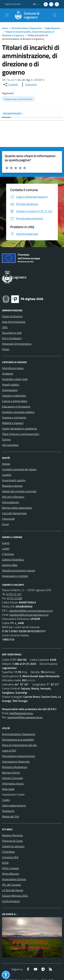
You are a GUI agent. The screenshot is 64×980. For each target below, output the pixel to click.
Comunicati (8, 519)
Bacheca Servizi (11, 772)
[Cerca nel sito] (55, 15)
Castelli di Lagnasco (13, 846)
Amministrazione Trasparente (26, 28)
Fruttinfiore (8, 852)
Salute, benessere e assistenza (19, 428)
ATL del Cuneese (11, 885)
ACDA (5, 863)
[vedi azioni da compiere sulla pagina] (28, 85)
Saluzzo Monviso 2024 (15, 896)
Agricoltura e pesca (13, 368)
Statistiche (8, 811)
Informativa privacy (13, 783)
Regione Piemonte (12, 835)
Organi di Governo (12, 316)
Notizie (6, 464)
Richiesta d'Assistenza (15, 767)
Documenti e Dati (12, 333)
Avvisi (5, 524)
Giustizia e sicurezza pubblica (18, 412)
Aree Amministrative (14, 322)
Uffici (5, 327)
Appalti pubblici (11, 385)
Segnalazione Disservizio (16, 761)
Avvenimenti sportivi (14, 480)
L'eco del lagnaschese (14, 513)
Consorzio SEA (10, 857)
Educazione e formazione (16, 406)
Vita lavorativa (10, 445)
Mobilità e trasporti (13, 423)
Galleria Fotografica (13, 559)
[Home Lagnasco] (30, 15)
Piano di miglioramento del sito (19, 745)
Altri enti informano (13, 497)
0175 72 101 (14, 594)
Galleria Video (10, 565)
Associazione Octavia (14, 879)
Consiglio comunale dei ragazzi (19, 469)
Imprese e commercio (14, 417)
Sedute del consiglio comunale (19, 491)
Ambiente (8, 374)
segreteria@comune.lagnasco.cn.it (29, 615)
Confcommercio (11, 901)
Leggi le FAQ (9, 751)
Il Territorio (8, 554)
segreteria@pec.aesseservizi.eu (25, 717)
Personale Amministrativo (17, 344)
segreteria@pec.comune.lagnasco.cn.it (31, 611)
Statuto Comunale (12, 778)
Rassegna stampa (12, 486)
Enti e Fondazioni (12, 338)
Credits (6, 800)
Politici (6, 349)
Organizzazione (52, 28)
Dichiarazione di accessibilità (18, 740)
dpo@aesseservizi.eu (21, 713)
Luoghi (6, 548)
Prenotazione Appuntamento (19, 756)
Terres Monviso (10, 874)
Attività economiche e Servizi (19, 570)
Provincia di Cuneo (12, 841)
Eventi (6, 543)
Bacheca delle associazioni (17, 508)
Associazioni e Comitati (15, 576)
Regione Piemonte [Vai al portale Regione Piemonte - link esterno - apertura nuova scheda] (13, 4)
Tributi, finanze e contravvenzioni (21, 434)
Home (5, 28)
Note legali (8, 789)
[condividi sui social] (10, 85)
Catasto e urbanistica (14, 395)
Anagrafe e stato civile (15, 379)
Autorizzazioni (10, 390)
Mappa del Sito (10, 816)
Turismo (6, 439)
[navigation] (7, 15)
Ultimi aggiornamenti (14, 805)
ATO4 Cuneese (10, 868)
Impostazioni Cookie (13, 794)
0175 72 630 (15, 598)
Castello (7, 475)
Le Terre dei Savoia (13, 890)
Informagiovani (10, 502)
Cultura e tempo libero (15, 401)
